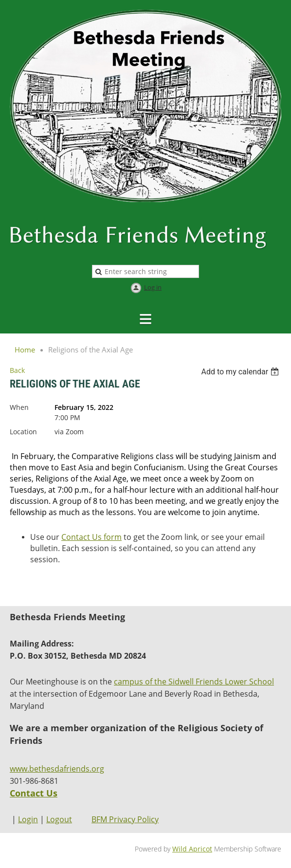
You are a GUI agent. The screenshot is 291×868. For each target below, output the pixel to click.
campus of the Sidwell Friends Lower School (194, 682)
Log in (153, 287)
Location (23, 432)
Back (17, 370)
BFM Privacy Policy (125, 819)
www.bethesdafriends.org (57, 769)
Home (25, 350)
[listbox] (241, 372)
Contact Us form (91, 537)
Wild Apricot (192, 849)
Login (28, 819)
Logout (59, 819)
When (19, 407)
